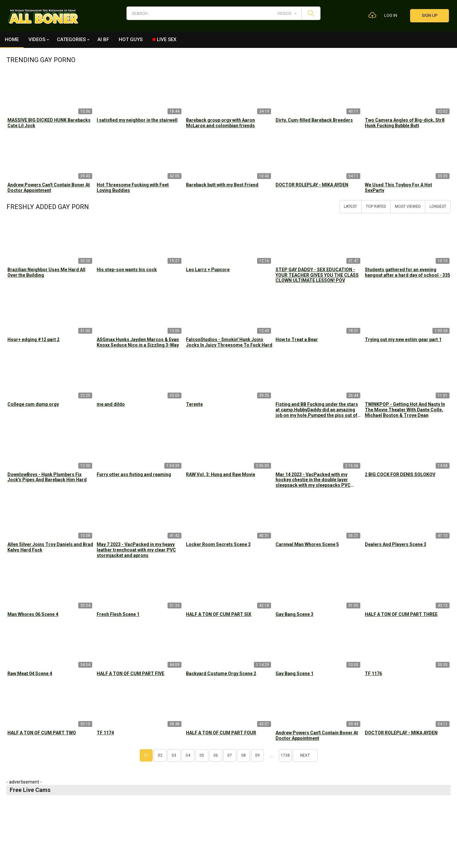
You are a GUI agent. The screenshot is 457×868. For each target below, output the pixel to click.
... (271, 755)
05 (202, 755)
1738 (285, 755)
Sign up (430, 15)
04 (188, 755)
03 (174, 755)
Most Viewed (408, 206)
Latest (350, 206)
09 (257, 755)
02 (160, 755)
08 (244, 755)
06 (216, 755)
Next (305, 755)
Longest (438, 206)
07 (230, 755)
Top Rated (376, 206)
